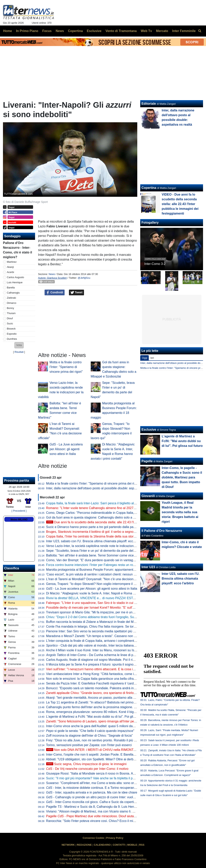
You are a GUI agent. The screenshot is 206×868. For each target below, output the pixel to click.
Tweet (77, 293)
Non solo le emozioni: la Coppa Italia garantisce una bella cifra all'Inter (95, 679)
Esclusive (149, 430)
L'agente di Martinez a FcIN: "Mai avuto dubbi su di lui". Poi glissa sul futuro (99, 717)
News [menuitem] (60, 31)
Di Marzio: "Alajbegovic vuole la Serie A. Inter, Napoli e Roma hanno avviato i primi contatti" (110, 593)
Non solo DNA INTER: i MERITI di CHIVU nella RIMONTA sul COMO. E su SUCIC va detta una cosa (121, 750)
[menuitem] (200, 31)
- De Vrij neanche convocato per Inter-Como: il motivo (87, 769)
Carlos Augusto (16, 277)
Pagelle (147, 461)
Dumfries (12, 339)
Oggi (144, 358)
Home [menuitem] (8, 31)
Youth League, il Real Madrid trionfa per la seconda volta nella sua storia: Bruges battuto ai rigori (180, 512)
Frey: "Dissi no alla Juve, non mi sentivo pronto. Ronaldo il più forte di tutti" (98, 740)
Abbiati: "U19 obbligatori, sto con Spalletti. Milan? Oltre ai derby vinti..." (96, 759)
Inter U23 (148, 567)
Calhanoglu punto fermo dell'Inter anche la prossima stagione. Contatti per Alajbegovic (107, 707)
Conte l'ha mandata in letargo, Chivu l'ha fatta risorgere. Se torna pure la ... (107, 627)
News (52, 274)
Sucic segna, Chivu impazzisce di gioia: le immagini (86, 764)
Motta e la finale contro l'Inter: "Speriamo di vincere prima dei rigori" (66, 367)
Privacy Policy (115, 838)
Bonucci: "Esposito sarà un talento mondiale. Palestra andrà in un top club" (99, 688)
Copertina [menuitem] (75, 31)
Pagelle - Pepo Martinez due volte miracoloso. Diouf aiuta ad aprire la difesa (103, 816)
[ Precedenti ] (19, 511)
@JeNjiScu (84, 278)
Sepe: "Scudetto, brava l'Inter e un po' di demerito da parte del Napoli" (95, 551)
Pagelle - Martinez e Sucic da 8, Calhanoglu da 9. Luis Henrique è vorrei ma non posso (110, 807)
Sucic (10, 323)
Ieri (152, 358)
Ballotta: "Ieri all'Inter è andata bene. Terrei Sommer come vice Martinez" (97, 555)
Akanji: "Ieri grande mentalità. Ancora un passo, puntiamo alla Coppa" (95, 698)
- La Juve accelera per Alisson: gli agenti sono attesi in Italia (66, 449)
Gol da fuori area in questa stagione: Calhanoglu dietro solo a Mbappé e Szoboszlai (105, 517)
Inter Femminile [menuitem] (184, 31)
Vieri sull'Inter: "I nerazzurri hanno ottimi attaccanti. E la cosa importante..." (98, 669)
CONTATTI (119, 845)
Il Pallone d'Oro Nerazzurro (162, 531)
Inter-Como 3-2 (155, 264)
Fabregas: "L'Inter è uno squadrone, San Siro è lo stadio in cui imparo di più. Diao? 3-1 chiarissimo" (116, 603)
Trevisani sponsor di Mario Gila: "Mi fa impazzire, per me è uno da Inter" (96, 612)
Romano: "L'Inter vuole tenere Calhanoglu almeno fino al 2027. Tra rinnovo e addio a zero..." (111, 508)
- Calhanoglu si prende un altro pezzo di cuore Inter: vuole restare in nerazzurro (105, 797)
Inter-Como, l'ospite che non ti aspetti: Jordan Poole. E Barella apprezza (97, 755)
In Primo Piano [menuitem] (27, 31)
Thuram (11, 313)
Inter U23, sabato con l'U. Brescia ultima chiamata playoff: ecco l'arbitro (96, 541)
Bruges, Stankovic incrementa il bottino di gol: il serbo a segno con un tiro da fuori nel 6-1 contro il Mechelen (122, 532)
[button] (19, 345)
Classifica (12, 568)
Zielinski (11, 298)
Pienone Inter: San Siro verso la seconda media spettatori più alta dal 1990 (99, 631)
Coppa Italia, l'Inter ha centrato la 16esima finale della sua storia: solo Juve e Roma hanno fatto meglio (118, 536)
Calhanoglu (13, 293)
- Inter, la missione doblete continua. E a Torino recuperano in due (96, 788)
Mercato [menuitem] (162, 31)
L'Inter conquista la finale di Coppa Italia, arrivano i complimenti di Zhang (97, 641)
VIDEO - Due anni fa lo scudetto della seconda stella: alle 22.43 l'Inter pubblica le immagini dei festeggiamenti (180, 204)
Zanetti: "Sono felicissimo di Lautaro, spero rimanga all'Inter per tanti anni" (98, 721)
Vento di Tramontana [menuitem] (121, 31)
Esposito (12, 334)
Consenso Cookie (93, 838)
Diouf (10, 318)
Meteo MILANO (19, 520)
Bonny (10, 308)
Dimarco (12, 303)
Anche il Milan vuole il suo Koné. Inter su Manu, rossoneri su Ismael (93, 650)
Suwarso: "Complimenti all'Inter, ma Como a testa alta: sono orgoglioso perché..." (103, 783)
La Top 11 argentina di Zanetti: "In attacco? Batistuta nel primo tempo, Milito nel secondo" (109, 702)
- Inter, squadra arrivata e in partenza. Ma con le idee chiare (92, 792)
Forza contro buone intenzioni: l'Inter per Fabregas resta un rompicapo (96, 565)
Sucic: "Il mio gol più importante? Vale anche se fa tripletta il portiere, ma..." (99, 778)
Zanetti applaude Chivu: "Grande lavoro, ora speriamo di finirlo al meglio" (97, 693)
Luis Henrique (15, 282)
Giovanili (148, 496)
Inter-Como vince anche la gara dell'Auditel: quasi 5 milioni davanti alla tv (97, 726)
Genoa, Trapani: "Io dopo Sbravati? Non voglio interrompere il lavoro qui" (97, 584)
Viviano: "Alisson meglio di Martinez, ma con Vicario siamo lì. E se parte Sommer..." (105, 811)
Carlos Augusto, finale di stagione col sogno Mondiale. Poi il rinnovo (94, 660)
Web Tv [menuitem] (146, 31)
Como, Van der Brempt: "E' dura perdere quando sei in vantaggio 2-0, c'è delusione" (105, 560)
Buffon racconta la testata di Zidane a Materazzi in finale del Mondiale (95, 622)
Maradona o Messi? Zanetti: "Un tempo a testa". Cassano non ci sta (94, 636)
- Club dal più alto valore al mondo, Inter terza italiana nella (99, 645)
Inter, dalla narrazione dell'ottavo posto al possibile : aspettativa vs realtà (102, 488)
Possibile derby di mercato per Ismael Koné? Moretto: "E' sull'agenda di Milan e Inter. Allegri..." (112, 608)
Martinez (12, 262)
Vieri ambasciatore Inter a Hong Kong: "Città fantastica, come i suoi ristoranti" (100, 674)
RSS (142, 845)
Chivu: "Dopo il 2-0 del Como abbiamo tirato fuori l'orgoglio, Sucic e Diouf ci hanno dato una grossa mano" (121, 617)
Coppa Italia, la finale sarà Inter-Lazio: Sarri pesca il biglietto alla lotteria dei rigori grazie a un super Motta (120, 503)
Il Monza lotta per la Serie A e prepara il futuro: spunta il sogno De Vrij (95, 664)
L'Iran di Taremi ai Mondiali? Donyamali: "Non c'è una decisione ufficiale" (97, 579)
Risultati (19, 352)
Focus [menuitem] (47, 31)
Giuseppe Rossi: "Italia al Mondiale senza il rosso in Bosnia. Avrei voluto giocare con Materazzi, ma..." (118, 773)
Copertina (149, 188)
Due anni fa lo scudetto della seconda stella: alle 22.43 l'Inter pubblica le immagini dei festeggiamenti (121, 522)
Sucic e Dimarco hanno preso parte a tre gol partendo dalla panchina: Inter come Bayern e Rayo (114, 527)
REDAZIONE (84, 845)
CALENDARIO (102, 845)
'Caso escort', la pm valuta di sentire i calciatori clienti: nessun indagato (96, 574)
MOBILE (132, 845)
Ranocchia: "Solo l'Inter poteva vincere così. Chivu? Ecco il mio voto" (94, 821)
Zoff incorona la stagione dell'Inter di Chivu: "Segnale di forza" (89, 736)
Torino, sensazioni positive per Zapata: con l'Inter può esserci (89, 745)
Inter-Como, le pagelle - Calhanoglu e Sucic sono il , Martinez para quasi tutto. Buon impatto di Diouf (182, 477)
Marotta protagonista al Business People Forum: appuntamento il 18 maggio (100, 570)
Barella (11, 288)
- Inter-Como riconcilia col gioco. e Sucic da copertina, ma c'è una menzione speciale (114, 802)
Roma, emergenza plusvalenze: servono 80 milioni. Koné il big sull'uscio (97, 712)
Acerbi (10, 272)
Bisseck (11, 329)
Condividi (55, 293)
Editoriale (149, 104)
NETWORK (68, 845)
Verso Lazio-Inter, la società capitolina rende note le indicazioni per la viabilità (100, 546)
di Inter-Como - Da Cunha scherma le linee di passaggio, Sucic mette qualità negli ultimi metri (122, 655)
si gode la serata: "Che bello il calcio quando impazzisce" (90, 731)
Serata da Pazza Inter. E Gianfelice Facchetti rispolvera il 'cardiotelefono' (97, 683)
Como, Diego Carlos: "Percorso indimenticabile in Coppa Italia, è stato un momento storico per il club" (117, 513)
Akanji (10, 267)
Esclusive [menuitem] (94, 31)
